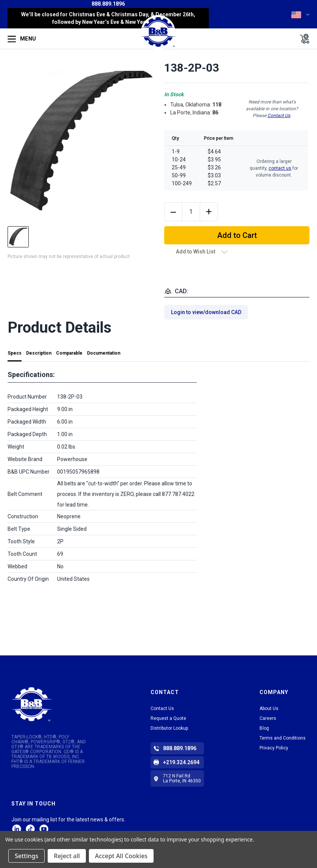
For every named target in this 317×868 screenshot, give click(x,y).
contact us (280, 168)
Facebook (44, 829)
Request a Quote (168, 718)
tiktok (30, 829)
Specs (15, 353)
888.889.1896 (108, 4)
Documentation (104, 353)
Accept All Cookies (121, 856)
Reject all (67, 856)
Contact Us (279, 116)
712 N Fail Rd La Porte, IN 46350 (182, 778)
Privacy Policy (274, 748)
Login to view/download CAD (206, 312)
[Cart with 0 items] (302, 39)
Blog (264, 728)
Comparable (69, 353)
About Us (269, 708)
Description (39, 353)
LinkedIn (17, 829)
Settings (26, 856)
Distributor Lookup (169, 728)
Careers (268, 718)
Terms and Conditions (283, 738)
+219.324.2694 (181, 762)
